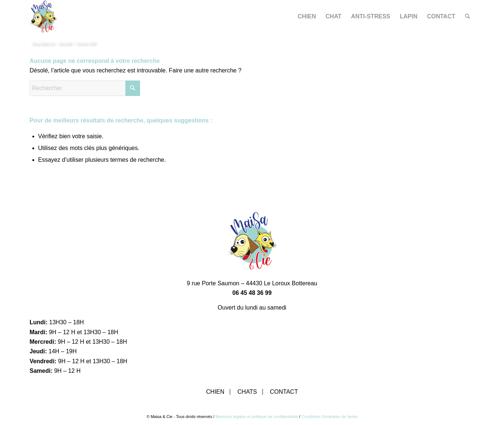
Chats (247, 392)
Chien (215, 392)
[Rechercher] (467, 17)
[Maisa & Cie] (43, 17)
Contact (284, 392)
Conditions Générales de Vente (329, 417)
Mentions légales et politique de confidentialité (257, 417)
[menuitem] (307, 17)
